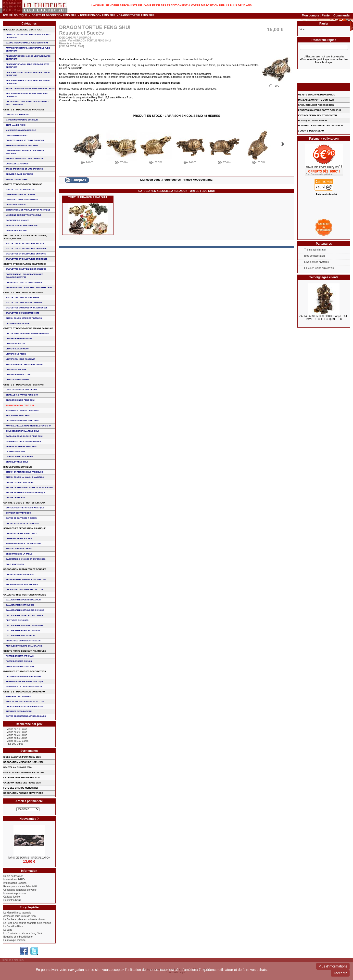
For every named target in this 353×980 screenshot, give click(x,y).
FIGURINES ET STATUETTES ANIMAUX (24, 687)
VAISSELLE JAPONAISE (17, 164)
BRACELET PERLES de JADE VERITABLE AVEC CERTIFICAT (29, 36)
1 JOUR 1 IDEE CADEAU (311, 131)
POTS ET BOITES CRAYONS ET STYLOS (25, 701)
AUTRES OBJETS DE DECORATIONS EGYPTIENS (29, 287)
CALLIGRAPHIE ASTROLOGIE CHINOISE (25, 610)
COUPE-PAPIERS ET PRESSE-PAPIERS (24, 706)
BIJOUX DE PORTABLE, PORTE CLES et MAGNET (30, 487)
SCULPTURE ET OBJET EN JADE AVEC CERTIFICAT (30, 88)
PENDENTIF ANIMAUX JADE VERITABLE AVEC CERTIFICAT (28, 82)
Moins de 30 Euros (17, 735)
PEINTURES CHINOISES (17, 620)
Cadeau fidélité (12, 897)
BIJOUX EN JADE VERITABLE (20, 482)
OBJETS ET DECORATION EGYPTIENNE (25, 264)
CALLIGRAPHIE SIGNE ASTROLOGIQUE (25, 615)
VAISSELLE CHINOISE (16, 231)
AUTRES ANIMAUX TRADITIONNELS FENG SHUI (29, 426)
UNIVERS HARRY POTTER (18, 375)
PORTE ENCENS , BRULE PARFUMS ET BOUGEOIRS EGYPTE (24, 276)
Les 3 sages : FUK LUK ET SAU (21, 390)
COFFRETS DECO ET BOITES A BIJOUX (24, 503)
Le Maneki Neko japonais (17, 913)
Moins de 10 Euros (17, 729)
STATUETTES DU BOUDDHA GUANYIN (24, 303)
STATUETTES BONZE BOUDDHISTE (23, 313)
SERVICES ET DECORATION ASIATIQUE (25, 528)
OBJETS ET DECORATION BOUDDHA (23, 292)
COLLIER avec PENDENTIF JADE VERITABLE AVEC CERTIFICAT (28, 103)
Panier (327, 15)
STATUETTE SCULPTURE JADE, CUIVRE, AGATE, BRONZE (25, 237)
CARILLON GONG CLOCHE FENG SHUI (24, 436)
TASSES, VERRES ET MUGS (19, 549)
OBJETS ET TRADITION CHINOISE (22, 200)
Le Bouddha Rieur (13, 926)
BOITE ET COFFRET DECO (18, 513)
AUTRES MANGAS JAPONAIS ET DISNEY (25, 364)
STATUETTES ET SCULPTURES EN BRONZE (27, 259)
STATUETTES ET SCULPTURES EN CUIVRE (26, 249)
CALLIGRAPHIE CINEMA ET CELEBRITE (25, 625)
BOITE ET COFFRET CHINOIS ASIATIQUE (25, 508)
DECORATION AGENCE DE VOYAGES (23, 793)
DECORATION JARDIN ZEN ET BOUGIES (25, 569)
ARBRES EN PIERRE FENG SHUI (21, 446)
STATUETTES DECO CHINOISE (20, 189)
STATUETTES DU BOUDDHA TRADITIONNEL (27, 308)
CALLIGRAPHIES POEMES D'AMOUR (23, 600)
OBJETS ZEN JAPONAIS (17, 115)
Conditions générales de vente (20, 890)
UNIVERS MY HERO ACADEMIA (21, 359)
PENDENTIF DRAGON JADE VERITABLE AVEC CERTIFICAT (28, 66)
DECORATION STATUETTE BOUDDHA (24, 676)
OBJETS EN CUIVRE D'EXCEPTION (317, 95)
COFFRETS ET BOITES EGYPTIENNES (24, 282)
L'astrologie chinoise (14, 940)
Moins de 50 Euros (17, 738)
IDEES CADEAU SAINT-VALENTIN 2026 (24, 772)
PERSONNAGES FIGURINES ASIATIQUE (25, 682)
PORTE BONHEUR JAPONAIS (20, 656)
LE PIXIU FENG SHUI (16, 452)
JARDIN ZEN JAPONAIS (17, 179)
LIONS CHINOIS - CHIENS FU (19, 457)
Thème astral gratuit (315, 250)
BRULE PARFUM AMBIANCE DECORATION (26, 579)
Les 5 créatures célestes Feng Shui (23, 933)
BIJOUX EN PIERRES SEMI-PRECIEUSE (24, 472)
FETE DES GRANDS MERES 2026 (21, 788)
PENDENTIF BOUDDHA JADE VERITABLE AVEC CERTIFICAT (28, 58)
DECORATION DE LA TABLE (19, 554)
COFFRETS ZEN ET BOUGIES (20, 574)
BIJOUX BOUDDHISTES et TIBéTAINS (24, 318)
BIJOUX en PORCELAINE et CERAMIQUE (26, 493)
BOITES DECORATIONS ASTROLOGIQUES (26, 716)
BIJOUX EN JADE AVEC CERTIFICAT (23, 30)
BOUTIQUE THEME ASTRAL (313, 120)
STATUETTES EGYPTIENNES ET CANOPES (26, 269)
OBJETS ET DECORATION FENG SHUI (54, 15)
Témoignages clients (324, 277)
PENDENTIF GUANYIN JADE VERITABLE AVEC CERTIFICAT (28, 74)
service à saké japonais (19, 174)
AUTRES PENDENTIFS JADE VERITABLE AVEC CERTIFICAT (28, 49)
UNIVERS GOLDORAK (16, 369)
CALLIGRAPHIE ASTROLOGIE (20, 605)
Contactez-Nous (12, 900)
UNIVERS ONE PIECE (16, 354)
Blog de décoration (314, 256)
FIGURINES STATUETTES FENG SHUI (23, 441)
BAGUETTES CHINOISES (18, 220)
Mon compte (310, 15)
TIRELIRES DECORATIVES (18, 696)
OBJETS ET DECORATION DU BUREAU (24, 692)
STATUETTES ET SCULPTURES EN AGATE (26, 254)
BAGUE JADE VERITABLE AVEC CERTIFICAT (27, 43)
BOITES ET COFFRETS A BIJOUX (21, 518)
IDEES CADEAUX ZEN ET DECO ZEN (317, 115)
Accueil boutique (15, 15)
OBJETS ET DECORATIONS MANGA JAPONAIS (28, 328)
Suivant (283, 144)
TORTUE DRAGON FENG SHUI (97, 15)
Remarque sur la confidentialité (20, 886)
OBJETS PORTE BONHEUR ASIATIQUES (25, 651)
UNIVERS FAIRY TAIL (16, 344)
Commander (342, 15)
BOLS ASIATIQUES (15, 564)
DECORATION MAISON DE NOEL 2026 (23, 762)
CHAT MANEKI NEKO (16, 125)
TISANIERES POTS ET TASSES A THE (24, 544)
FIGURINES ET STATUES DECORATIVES (25, 671)
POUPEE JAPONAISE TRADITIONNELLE (25, 159)
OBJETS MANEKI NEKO (17, 135)
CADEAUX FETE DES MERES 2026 (22, 778)
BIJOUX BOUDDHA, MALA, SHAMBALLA (25, 477)
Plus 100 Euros (15, 744)
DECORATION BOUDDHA (18, 323)
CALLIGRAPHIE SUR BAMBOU (20, 636)
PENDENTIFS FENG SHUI (18, 416)
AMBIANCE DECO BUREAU (19, 711)
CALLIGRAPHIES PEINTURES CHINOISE (25, 595)
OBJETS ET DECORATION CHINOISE (23, 184)
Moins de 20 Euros (17, 732)
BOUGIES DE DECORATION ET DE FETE (25, 590)
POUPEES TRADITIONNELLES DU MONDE (320, 126)
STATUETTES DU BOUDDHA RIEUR (22, 298)
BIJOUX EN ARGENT (16, 498)
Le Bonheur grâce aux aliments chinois (25, 920)
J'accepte (340, 973)
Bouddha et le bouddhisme (18, 937)
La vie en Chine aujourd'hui (319, 268)
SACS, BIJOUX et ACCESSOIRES (316, 105)
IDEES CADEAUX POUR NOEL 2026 (22, 757)
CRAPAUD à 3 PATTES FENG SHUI (22, 395)
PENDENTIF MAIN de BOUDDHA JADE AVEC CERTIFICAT (27, 95)
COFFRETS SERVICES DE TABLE (21, 533)
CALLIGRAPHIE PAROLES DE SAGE (23, 630)
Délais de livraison (13, 876)
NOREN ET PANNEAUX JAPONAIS (22, 145)
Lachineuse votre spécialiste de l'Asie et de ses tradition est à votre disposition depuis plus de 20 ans (172, 5)
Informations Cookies (15, 883)
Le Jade (8, 930)
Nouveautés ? (29, 819)
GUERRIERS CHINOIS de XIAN (20, 194)
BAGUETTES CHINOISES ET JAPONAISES (26, 559)
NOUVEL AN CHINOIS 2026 (18, 767)
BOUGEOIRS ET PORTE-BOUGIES (22, 585)
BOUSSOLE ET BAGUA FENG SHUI (22, 431)
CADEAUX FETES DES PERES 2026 (22, 783)
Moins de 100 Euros (18, 741)
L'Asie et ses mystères (316, 262)
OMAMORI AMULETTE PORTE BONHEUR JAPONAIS (25, 152)
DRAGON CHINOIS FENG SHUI (20, 400)
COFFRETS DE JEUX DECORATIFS (22, 523)
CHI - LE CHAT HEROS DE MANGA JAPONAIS (27, 333)
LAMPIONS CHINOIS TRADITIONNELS (24, 215)
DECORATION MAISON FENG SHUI (22, 421)
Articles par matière (29, 801)
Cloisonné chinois (16, 205)
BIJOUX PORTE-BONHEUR (18, 467)
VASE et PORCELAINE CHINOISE (22, 225)
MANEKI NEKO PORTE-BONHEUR (22, 120)
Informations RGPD (14, 880)
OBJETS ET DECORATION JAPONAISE (24, 110)
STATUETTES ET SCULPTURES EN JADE (25, 244)
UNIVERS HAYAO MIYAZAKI (19, 338)
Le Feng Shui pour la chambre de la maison (27, 923)
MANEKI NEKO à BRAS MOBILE (21, 130)
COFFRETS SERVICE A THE (19, 538)
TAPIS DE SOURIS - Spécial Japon (29, 858)
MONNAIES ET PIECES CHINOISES (22, 410)
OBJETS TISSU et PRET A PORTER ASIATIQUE (28, 210)
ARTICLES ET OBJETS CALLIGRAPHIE (24, 646)
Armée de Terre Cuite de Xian (20, 916)
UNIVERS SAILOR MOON (18, 349)
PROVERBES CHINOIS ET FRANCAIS (23, 641)
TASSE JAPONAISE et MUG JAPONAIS (24, 169)
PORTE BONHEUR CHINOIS (19, 661)
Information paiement (15, 893)
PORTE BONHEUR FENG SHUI (20, 666)
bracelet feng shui (17, 462)
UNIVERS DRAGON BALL (18, 380)
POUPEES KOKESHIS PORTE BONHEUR (25, 140)
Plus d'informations (333, 966)
